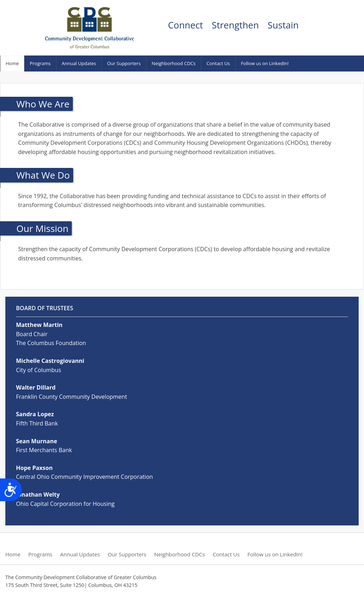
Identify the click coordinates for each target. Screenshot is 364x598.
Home (12, 63)
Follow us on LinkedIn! (265, 63)
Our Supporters (124, 63)
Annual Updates (79, 63)
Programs (40, 63)
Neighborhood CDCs (174, 63)
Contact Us (218, 63)
